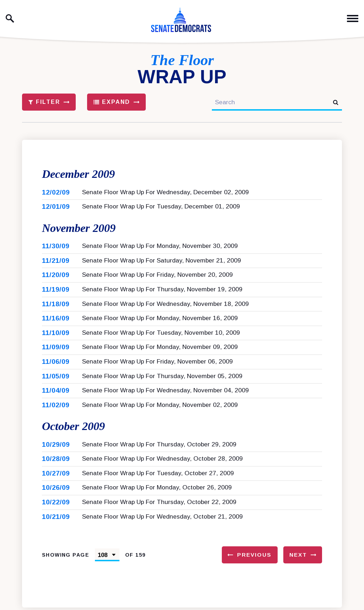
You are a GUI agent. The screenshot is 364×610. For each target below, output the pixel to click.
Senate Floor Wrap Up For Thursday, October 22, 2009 (159, 504)
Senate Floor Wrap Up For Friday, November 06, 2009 (157, 363)
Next (298, 557)
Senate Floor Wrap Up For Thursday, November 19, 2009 (162, 291)
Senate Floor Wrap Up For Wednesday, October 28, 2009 (162, 461)
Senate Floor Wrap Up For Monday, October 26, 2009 (157, 490)
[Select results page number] (107, 557)
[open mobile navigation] (353, 19)
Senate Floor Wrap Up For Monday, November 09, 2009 (160, 349)
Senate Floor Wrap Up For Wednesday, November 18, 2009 (165, 305)
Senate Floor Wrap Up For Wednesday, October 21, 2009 (162, 519)
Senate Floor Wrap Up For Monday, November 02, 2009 (160, 406)
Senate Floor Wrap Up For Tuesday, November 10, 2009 (161, 334)
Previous (254, 557)
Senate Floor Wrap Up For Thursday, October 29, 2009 (159, 446)
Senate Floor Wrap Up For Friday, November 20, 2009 (157, 276)
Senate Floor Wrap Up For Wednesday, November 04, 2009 (165, 392)
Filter (44, 102)
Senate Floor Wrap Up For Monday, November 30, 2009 (160, 247)
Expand (112, 102)
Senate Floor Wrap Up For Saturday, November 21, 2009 (162, 262)
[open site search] (10, 18)
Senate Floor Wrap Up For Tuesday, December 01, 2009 (161, 207)
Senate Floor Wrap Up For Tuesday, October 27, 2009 (158, 475)
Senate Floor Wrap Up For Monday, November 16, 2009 (160, 319)
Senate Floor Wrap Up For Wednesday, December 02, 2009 (165, 193)
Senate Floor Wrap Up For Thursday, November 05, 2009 (162, 377)
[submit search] (336, 102)
